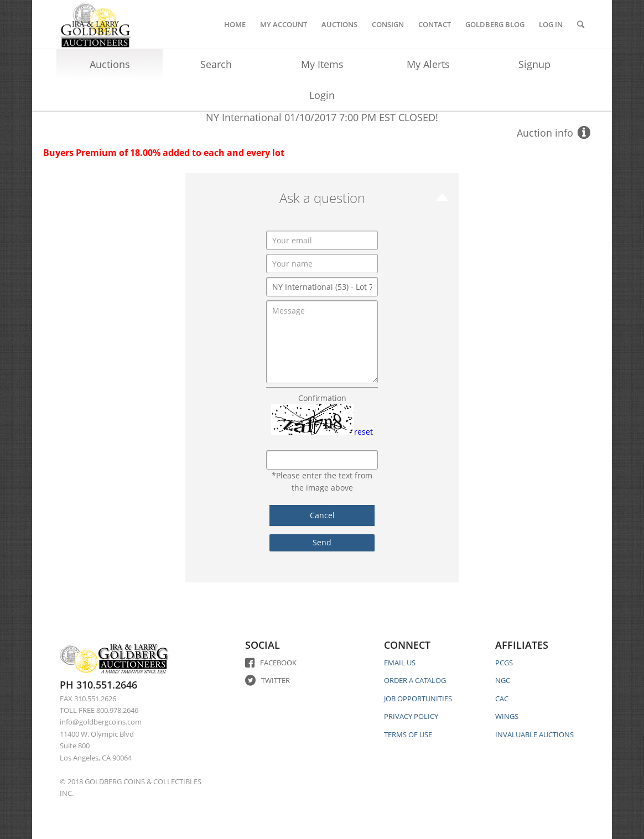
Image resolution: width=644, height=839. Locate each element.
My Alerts (428, 64)
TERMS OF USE (408, 734)
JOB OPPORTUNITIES (418, 699)
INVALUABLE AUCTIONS (534, 734)
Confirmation (322, 398)
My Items (322, 64)
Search (216, 64)
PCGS (504, 663)
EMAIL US (400, 663)
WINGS (507, 716)
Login (322, 95)
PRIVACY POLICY (411, 716)
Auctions (110, 64)
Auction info (545, 133)
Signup (534, 64)
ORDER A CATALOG (415, 680)
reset (363, 432)
